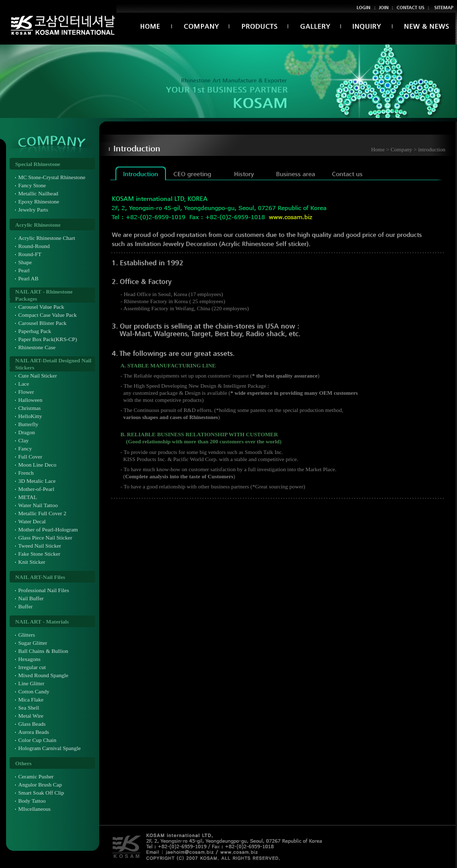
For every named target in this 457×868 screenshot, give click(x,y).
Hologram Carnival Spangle (49, 748)
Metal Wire (31, 716)
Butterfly (28, 424)
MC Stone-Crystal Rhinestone (52, 177)
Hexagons (29, 659)
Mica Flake (31, 699)
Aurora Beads (34, 732)
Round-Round (34, 246)
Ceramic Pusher (36, 776)
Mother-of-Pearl (36, 489)
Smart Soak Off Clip (41, 793)
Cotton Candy (34, 691)
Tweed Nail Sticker (40, 546)
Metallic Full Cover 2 (42, 513)
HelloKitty (30, 416)
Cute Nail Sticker (37, 376)
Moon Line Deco (37, 465)
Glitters (27, 635)
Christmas (30, 408)
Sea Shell (29, 708)
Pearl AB (28, 278)
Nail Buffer (31, 598)
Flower (26, 392)
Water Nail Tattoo (38, 505)
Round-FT (30, 254)
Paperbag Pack (35, 331)
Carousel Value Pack (41, 307)
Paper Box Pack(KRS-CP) (48, 339)
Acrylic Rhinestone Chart (47, 238)
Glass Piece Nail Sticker (45, 538)
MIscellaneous (34, 809)
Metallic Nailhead (38, 193)
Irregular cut (32, 667)
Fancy (25, 448)
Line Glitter (31, 683)
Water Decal (32, 521)
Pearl (24, 270)
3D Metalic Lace (37, 481)
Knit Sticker (32, 562)
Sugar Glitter (33, 643)
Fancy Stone (32, 185)
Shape (25, 262)
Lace (24, 384)
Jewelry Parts (33, 210)
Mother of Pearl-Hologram (48, 529)
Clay (24, 440)
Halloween (30, 400)
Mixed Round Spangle (43, 675)
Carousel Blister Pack (42, 323)
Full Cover (30, 457)
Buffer (26, 606)
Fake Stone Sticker (39, 554)
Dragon (27, 432)
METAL (28, 497)
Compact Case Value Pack (48, 315)
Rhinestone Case (37, 347)
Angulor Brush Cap (40, 784)
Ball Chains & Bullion (43, 651)
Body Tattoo (32, 801)
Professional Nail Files (44, 590)
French (26, 473)
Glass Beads (32, 724)
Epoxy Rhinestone (39, 201)
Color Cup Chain (37, 740)
